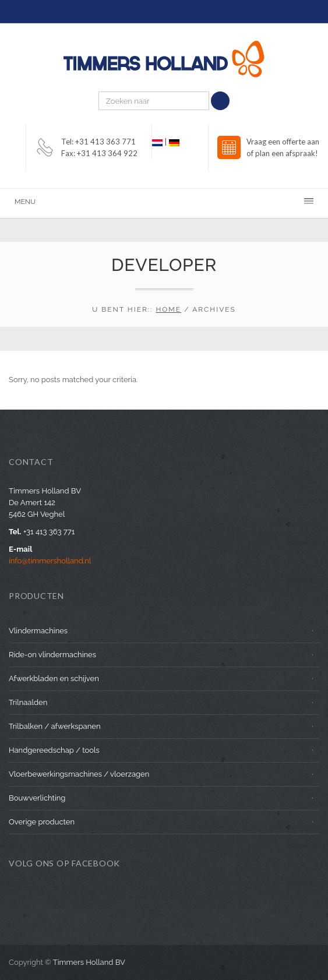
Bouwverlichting (37, 798)
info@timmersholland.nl (50, 561)
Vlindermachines (38, 631)
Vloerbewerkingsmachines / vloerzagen (79, 774)
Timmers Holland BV (89, 962)
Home (168, 309)
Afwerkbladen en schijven (54, 678)
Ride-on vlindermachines (52, 655)
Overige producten (42, 822)
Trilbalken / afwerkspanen (55, 726)
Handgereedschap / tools (54, 750)
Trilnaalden (28, 702)
